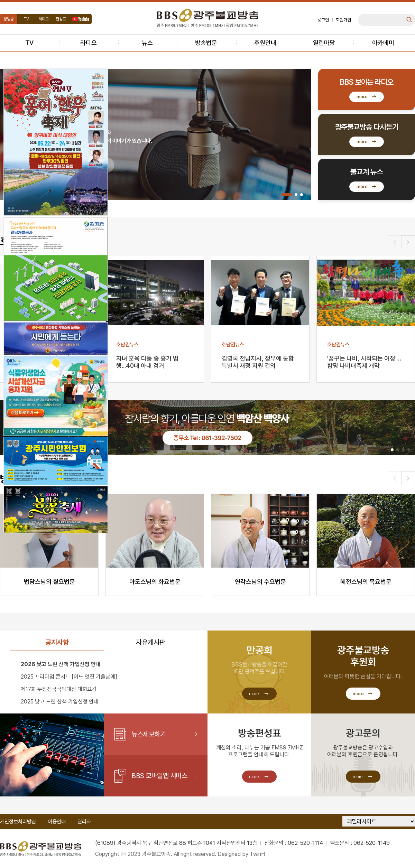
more (362, 97)
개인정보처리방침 (18, 822)
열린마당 (324, 43)
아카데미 (383, 43)
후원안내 (265, 43)
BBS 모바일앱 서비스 (159, 776)
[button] (287, 195)
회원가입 (343, 20)
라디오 (44, 19)
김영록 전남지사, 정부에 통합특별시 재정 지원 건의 (258, 362)
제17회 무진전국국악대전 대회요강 (59, 689)
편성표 (61, 19)
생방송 (9, 19)
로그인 (323, 20)
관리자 (84, 822)
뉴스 (147, 43)
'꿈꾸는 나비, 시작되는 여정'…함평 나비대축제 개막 (364, 362)
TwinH (257, 854)
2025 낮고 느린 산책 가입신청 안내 (60, 702)
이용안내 (57, 822)
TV (26, 19)
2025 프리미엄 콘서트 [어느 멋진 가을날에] (69, 677)
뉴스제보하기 (149, 734)
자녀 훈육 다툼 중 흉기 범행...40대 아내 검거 (147, 362)
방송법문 (206, 43)
